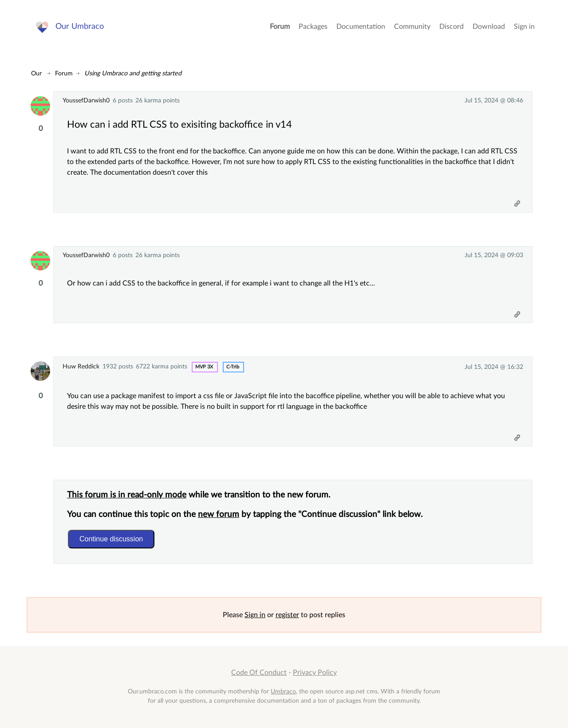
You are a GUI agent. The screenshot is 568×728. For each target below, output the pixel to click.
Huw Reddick (81, 366)
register (287, 615)
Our (36, 73)
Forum (280, 27)
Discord (452, 27)
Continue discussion (111, 539)
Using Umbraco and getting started (133, 73)
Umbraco (283, 691)
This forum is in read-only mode (127, 495)
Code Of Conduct (259, 673)
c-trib (233, 367)
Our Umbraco (80, 26)
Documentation (361, 27)
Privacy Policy (315, 673)
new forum (219, 515)
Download (489, 27)
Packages (313, 27)
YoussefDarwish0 (86, 100)
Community (412, 27)
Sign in (524, 27)
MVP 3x (204, 367)
